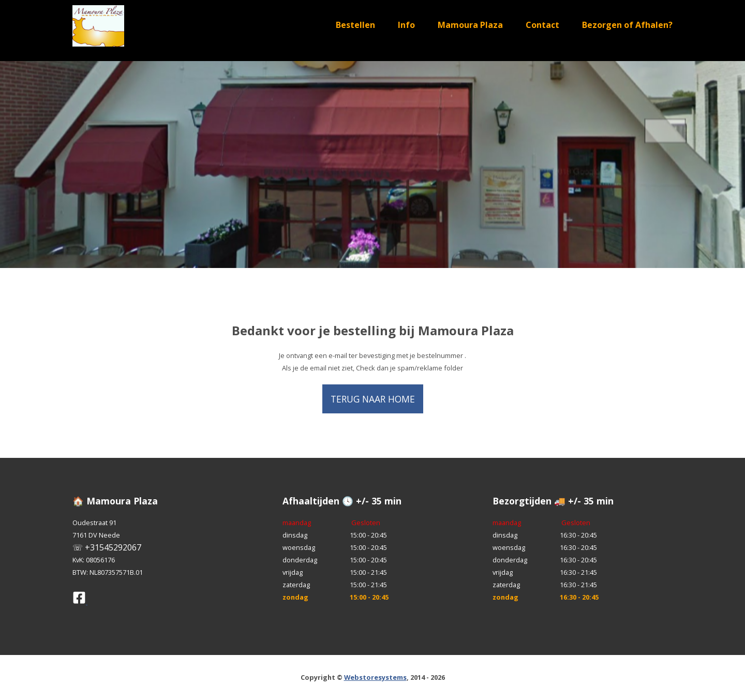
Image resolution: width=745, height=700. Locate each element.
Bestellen (355, 25)
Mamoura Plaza (470, 25)
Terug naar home (373, 399)
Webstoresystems (375, 677)
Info (406, 25)
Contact (542, 25)
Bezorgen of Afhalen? (627, 25)
